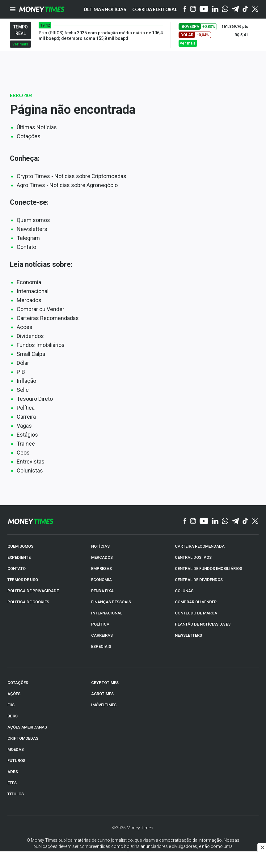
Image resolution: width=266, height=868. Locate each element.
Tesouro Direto (35, 399)
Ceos (23, 453)
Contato (26, 247)
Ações (25, 327)
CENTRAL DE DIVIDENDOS (199, 580)
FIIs (11, 705)
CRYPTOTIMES (105, 683)
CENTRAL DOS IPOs (193, 557)
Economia (29, 282)
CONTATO (17, 569)
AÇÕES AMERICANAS (27, 727)
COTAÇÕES (18, 683)
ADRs (13, 772)
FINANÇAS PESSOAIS (111, 602)
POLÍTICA (100, 624)
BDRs (13, 716)
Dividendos (30, 336)
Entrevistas (31, 462)
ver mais (20, 44)
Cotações (29, 136)
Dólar (23, 363)
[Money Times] (42, 9)
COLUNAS (184, 591)
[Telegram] (235, 9)
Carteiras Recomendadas (48, 318)
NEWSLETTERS (188, 635)
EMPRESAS (101, 569)
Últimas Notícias (37, 127)
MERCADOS (102, 557)
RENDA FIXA (102, 591)
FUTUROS (16, 761)
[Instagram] (193, 9)
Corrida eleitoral (155, 9)
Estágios (27, 435)
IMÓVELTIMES (104, 705)
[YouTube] (204, 9)
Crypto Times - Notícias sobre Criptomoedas (72, 176)
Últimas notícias (105, 9)
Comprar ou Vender (40, 309)
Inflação (26, 381)
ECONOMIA (101, 580)
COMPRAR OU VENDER (196, 602)
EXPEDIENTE (19, 557)
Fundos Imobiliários (41, 345)
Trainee (26, 444)
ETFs (12, 783)
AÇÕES (14, 694)
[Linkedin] (215, 9)
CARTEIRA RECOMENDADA (200, 546)
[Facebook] (185, 9)
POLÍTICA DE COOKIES (28, 602)
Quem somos (33, 220)
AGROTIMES (102, 694)
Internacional (33, 291)
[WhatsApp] (225, 9)
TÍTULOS (16, 794)
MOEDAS (16, 749)
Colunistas (30, 470)
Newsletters (32, 229)
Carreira (26, 417)
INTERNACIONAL (107, 613)
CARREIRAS (102, 635)
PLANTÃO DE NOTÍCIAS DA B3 (203, 624)
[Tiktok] (245, 9)
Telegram (28, 238)
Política (26, 408)
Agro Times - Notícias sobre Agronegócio (67, 185)
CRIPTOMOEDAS (23, 738)
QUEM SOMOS (20, 546)
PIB (21, 372)
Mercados (29, 300)
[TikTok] (245, 521)
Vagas (24, 426)
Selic (23, 390)
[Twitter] (255, 9)
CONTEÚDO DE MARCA (196, 613)
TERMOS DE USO (23, 580)
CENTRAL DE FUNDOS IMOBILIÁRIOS (209, 569)
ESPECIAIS (101, 646)
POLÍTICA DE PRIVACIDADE (33, 591)
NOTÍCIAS (100, 546)
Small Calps (31, 354)
